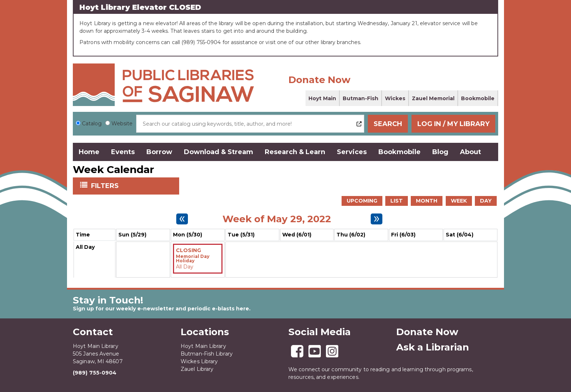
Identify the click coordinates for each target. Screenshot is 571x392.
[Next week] (377, 219)
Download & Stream (218, 152)
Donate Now (319, 80)
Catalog (92, 124)
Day (486, 201)
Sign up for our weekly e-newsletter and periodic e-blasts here (161, 309)
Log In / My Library (453, 124)
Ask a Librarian (433, 347)
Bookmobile (478, 98)
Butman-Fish (361, 98)
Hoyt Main (322, 98)
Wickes (395, 98)
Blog (440, 152)
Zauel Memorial (433, 98)
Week (459, 201)
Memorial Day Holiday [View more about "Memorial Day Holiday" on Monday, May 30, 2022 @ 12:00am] (193, 259)
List (397, 201)
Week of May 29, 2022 (277, 219)
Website (122, 124)
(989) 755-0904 (95, 373)
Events (123, 152)
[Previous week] (182, 219)
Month (427, 201)
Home (89, 152)
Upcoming (362, 201)
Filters (106, 185)
